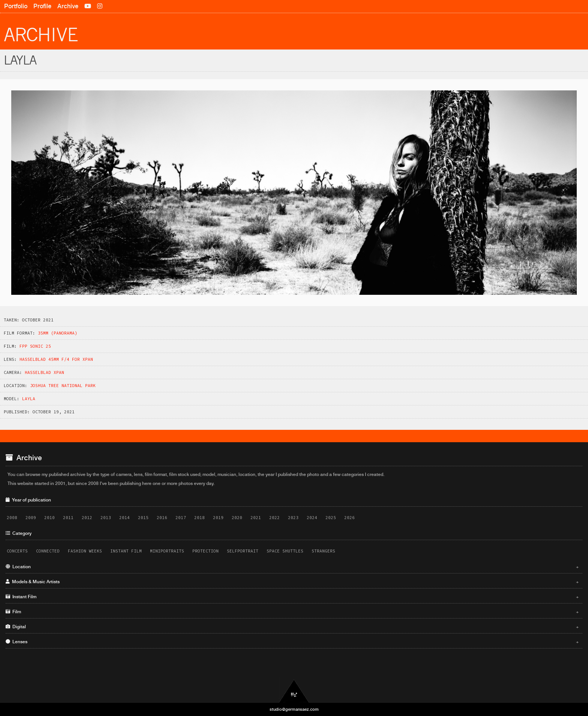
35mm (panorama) (58, 333)
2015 (143, 518)
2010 (49, 518)
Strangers (323, 551)
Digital (292, 627)
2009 (31, 518)
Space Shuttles (285, 551)
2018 (199, 518)
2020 (237, 518)
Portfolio (16, 6)
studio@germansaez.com (294, 709)
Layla (29, 399)
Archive (68, 6)
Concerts (17, 551)
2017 (181, 518)
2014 (124, 518)
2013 (106, 518)
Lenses (292, 642)
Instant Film (126, 551)
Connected (48, 551)
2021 (256, 518)
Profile (42, 6)
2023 (293, 518)
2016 (162, 518)
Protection (205, 551)
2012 (87, 518)
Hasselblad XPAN (44, 372)
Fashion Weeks (85, 551)
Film (292, 612)
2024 (312, 518)
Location (292, 567)
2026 (349, 518)
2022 (274, 518)
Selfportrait (243, 551)
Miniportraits (167, 551)
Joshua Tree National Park (63, 386)
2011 (68, 518)
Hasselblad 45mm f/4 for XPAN (56, 359)
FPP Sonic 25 (35, 346)
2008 (12, 518)
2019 (218, 518)
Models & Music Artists (292, 582)
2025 (331, 518)
